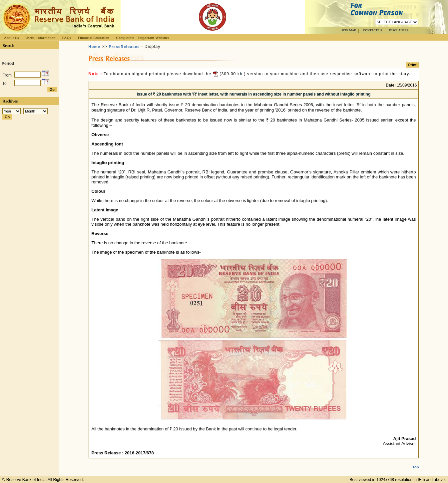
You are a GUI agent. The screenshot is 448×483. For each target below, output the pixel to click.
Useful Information (40, 38)
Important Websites (154, 38)
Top (416, 462)
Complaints (125, 38)
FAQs (66, 38)
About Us (11, 38)
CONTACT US (372, 30)
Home (94, 47)
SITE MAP (349, 30)
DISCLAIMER (399, 30)
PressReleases (124, 47)
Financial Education (93, 38)
